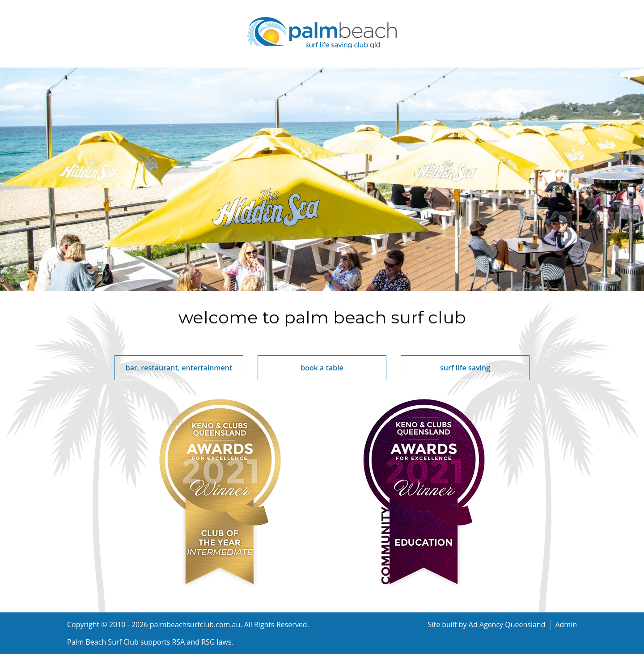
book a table (322, 368)
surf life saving (465, 368)
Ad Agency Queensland (507, 624)
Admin (566, 624)
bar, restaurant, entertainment (179, 368)
